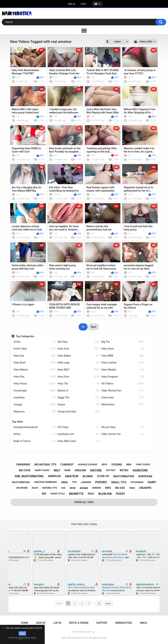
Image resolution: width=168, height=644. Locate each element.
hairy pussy (42, 470)
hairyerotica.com (80, 638)
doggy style (58, 494)
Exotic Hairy (35, 349)
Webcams (35, 412)
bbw (129, 464)
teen (132, 488)
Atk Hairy (79, 342)
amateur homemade (45, 482)
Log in (84, 4)
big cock (25, 470)
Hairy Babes (79, 356)
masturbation (124, 476)
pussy (120, 494)
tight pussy (143, 464)
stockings (137, 482)
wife (108, 488)
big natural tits (45, 465)
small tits (119, 482)
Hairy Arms (123, 349)
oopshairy (35, 398)
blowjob (105, 494)
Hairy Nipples (123, 370)
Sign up (72, 4)
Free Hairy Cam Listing (84, 524)
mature (96, 470)
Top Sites (17, 422)
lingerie (86, 482)
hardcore (140, 470)
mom (73, 488)
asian (84, 488)
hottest (111, 470)
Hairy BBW (123, 356)
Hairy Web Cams (79, 441)
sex (44, 494)
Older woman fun (123, 434)
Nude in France (35, 441)
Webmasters (124, 623)
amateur (72, 476)
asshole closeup (88, 465)
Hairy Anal (79, 349)
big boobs (22, 488)
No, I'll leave (32, 639)
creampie (145, 488)
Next (93, 327)
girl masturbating (29, 476)
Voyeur (79, 405)
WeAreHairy (123, 405)
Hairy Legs (79, 363)
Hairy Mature (35, 370)
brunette (76, 494)
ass (63, 488)
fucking (117, 465)
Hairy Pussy (35, 384)
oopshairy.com (79, 434)
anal (65, 482)
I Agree (22, 633)
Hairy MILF (79, 370)
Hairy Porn (79, 377)
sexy (104, 464)
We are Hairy (123, 427)
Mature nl (79, 391)
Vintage (35, 405)
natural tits (50, 488)
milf (57, 470)
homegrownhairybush (35, 427)
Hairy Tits (79, 384)
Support (102, 623)
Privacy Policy (26, 639)
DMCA (143, 623)
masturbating (21, 482)
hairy (152, 482)
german (96, 488)
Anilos (35, 342)
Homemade (35, 391)
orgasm (80, 470)
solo (91, 494)
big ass (120, 488)
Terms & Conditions (14, 639)
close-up (103, 476)
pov (75, 482)
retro (124, 470)
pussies (101, 482)
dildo (35, 488)
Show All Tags (84, 502)
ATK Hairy (79, 427)
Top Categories (25, 336)
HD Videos (123, 384)
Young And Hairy (79, 412)
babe (68, 470)
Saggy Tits (79, 398)
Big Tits (123, 342)
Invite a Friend (79, 623)
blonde (88, 476)
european (145, 476)
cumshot (67, 465)
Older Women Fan (123, 391)
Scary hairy (123, 398)
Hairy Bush (35, 363)
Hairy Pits (35, 377)
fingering (23, 465)
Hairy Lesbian (123, 363)
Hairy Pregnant (123, 377)
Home (25, 623)
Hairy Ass (35, 356)
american (54, 476)
